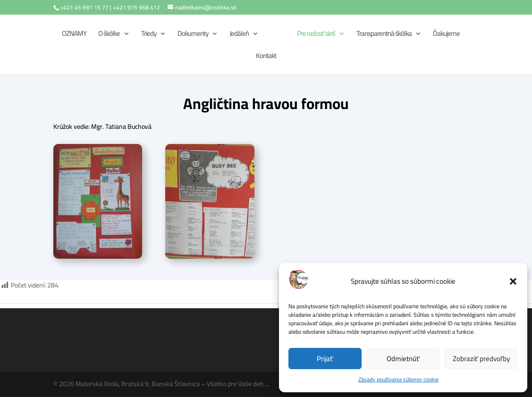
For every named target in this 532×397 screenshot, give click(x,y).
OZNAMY (74, 35)
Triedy (149, 35)
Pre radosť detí (316, 35)
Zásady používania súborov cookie (398, 379)
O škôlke (109, 35)
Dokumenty (193, 35)
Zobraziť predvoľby (481, 359)
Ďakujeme (446, 35)
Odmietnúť (403, 359)
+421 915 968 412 (136, 7)
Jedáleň (239, 35)
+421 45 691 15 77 (84, 7)
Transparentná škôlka (384, 35)
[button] (513, 281)
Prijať (325, 359)
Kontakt (266, 57)
